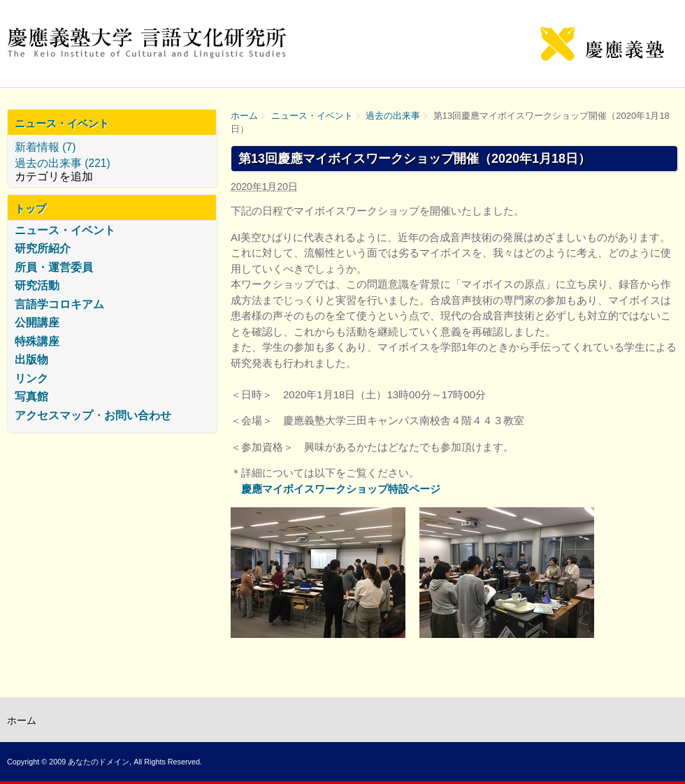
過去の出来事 (393, 116)
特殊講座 (37, 341)
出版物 (31, 360)
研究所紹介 (43, 248)
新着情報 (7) (45, 147)
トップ (30, 209)
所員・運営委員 (54, 267)
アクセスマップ (54, 415)
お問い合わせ (138, 415)
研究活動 (37, 285)
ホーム (244, 116)
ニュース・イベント (312, 116)
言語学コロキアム (59, 304)
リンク (31, 378)
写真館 (31, 397)
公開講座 (37, 322)
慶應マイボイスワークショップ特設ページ (341, 489)
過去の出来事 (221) (63, 163)
